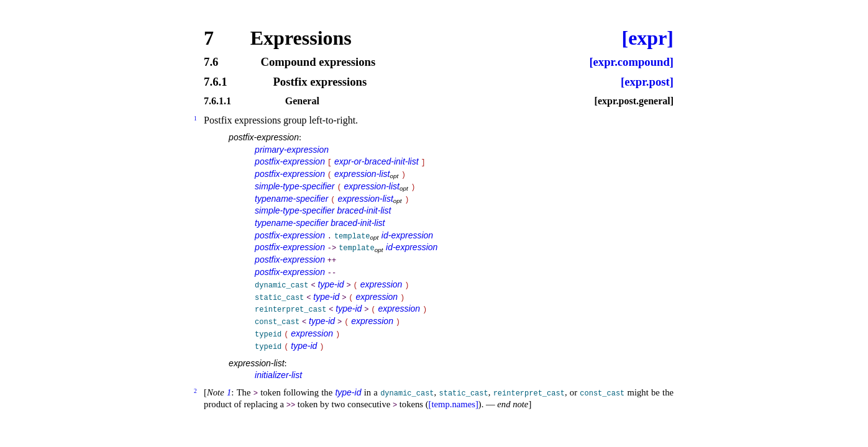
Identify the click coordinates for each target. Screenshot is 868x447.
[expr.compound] (631, 62)
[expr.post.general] (634, 101)
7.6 (211, 62)
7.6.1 (215, 82)
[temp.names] (454, 404)
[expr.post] (647, 82)
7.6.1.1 (217, 101)
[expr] (647, 38)
